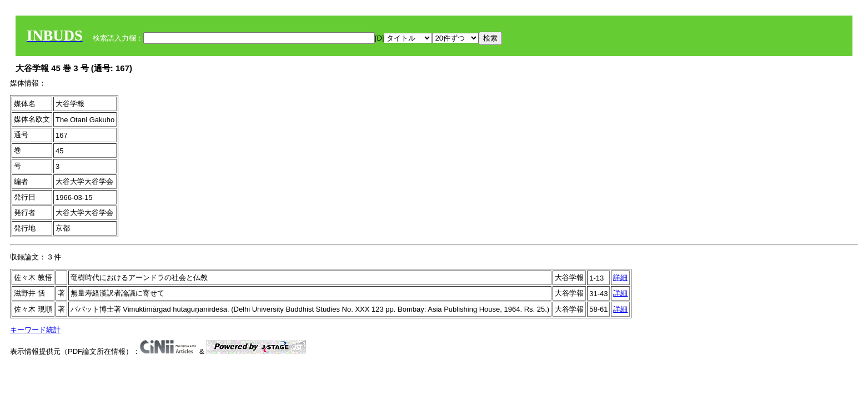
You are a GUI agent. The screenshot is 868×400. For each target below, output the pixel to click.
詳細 (620, 277)
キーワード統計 (35, 330)
